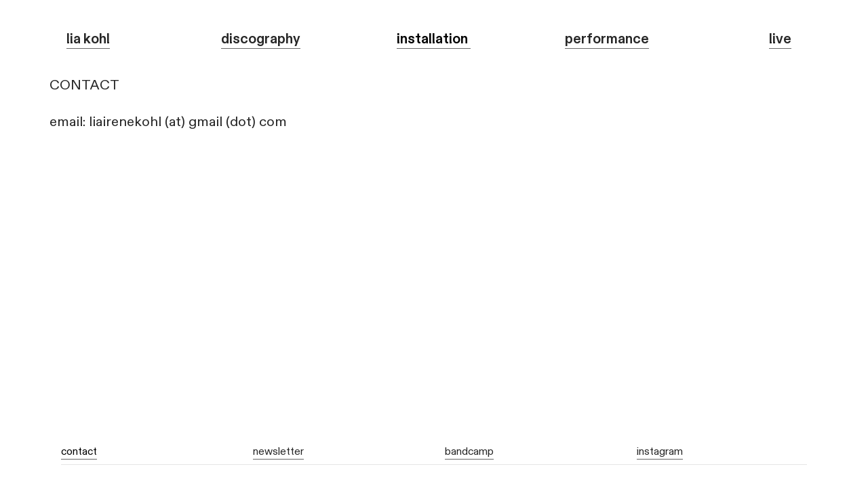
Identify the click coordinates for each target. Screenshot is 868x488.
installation (434, 39)
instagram (660, 452)
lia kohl (88, 39)
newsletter (278, 452)
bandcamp (469, 452)
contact (79, 452)
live (780, 39)
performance (607, 39)
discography (261, 39)
